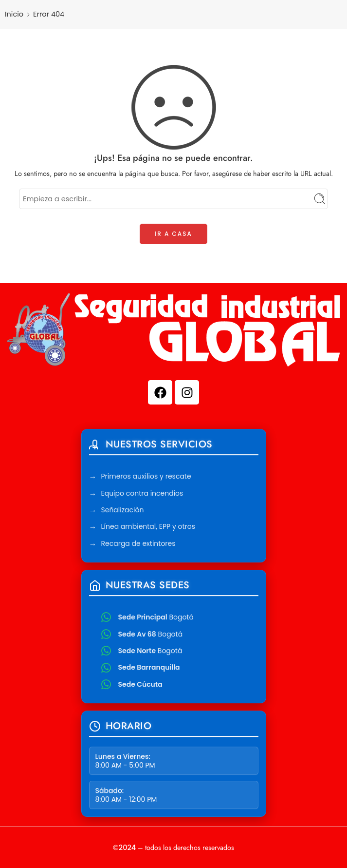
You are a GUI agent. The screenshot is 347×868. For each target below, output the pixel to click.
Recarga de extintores (138, 544)
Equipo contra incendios (142, 494)
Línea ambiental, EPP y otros (148, 528)
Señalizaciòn (123, 511)
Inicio (14, 14)
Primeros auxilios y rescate (146, 478)
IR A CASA (173, 234)
